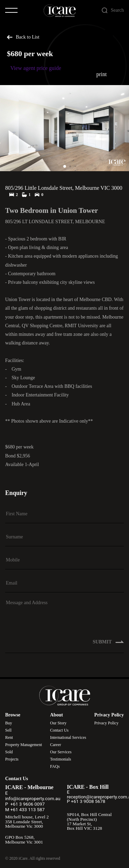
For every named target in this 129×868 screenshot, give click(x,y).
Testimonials (61, 759)
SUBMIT (108, 646)
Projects (12, 759)
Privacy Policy (106, 723)
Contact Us (60, 730)
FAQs (55, 766)
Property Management (24, 745)
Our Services (61, 752)
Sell (8, 730)
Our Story (58, 723)
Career (56, 745)
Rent (9, 737)
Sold (9, 752)
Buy (9, 723)
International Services (68, 737)
